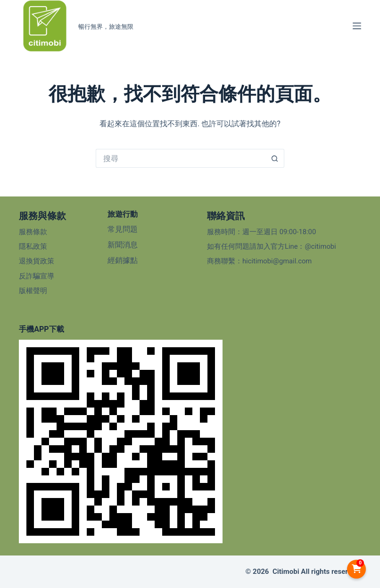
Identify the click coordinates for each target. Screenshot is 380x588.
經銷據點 (123, 260)
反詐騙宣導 (37, 276)
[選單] (357, 26)
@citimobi (320, 246)
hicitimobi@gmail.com (277, 261)
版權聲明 (33, 291)
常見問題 (123, 229)
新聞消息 (123, 245)
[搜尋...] (181, 158)
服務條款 (33, 232)
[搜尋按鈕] (275, 158)
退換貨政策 (37, 261)
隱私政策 (33, 246)
